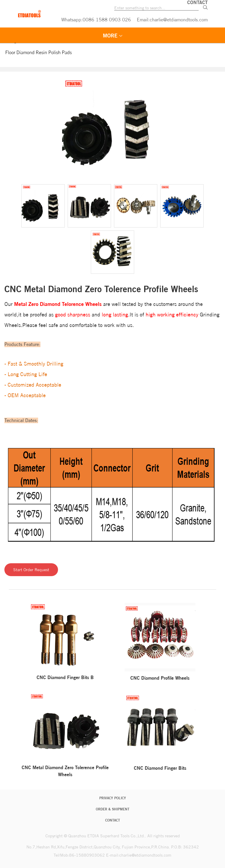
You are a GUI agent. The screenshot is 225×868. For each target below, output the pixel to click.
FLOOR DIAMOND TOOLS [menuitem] (135, 35)
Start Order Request (31, 570)
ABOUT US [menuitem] (123, 48)
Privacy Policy (113, 798)
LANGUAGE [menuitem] (165, 48)
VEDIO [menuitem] (191, 35)
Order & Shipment (113, 809)
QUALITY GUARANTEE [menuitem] (70, 48)
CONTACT (113, 820)
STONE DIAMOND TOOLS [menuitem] (57, 35)
